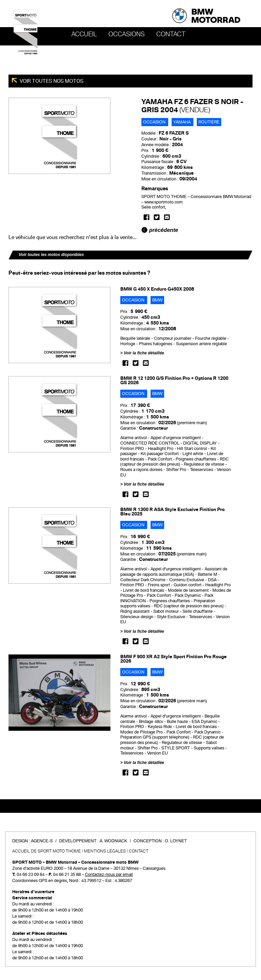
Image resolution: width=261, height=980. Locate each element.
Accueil (84, 34)
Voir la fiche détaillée (144, 353)
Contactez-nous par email (109, 875)
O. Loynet (176, 841)
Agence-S (42, 841)
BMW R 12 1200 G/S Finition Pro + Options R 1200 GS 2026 (174, 380)
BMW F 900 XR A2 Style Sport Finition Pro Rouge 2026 (173, 659)
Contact (171, 34)
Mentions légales (105, 851)
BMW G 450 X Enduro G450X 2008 (157, 289)
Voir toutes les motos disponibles (51, 255)
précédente (160, 230)
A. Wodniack (113, 841)
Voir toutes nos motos (51, 81)
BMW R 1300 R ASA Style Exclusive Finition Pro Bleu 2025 (172, 512)
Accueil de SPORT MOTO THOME (47, 851)
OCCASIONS (127, 34)
